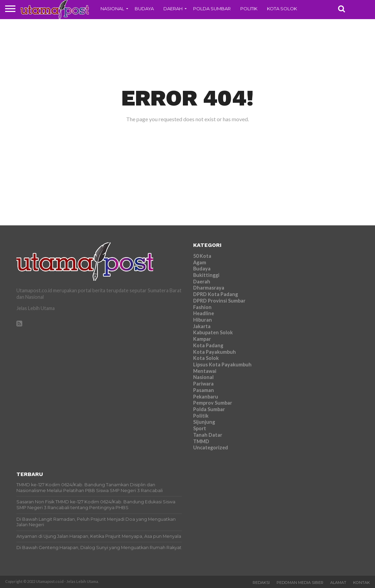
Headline (204, 313)
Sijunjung (204, 422)
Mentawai (205, 371)
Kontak (361, 583)
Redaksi (261, 583)
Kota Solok (282, 9)
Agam (200, 262)
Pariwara (203, 384)
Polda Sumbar (212, 9)
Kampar (202, 339)
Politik (249, 9)
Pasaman (204, 390)
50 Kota (202, 256)
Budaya (144, 9)
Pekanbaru (206, 397)
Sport (200, 428)
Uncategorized (211, 447)
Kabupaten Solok (213, 332)
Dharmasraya (209, 288)
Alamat (338, 583)
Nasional (112, 9)
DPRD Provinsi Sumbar (219, 301)
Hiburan (203, 320)
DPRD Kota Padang (216, 294)
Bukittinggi (206, 275)
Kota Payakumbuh (215, 352)
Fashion (202, 307)
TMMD (201, 441)
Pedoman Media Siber (300, 583)
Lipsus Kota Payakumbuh (222, 365)
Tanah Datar (208, 435)
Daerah (173, 9)
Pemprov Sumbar (213, 403)
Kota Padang (208, 345)
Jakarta (202, 326)
